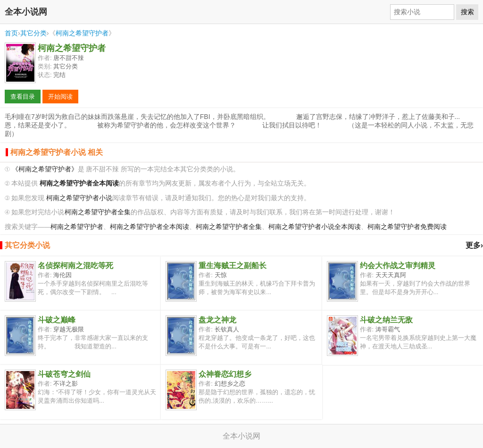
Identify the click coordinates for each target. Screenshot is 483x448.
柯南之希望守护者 (82, 33)
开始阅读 (60, 97)
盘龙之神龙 (217, 320)
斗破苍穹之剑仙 (64, 374)
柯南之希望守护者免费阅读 (407, 227)
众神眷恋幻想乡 (225, 374)
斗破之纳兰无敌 (386, 320)
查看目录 (23, 97)
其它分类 (33, 33)
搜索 (467, 12)
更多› (474, 245)
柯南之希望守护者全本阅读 (150, 227)
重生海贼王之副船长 (233, 266)
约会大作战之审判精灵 (398, 266)
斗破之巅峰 (57, 320)
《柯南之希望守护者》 (45, 169)
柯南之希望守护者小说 (79, 198)
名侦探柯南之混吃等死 (75, 266)
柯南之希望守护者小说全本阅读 (315, 227)
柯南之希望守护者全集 (98, 212)
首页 (11, 33)
